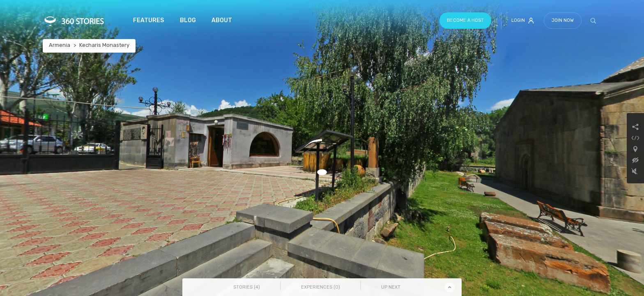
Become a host (465, 20)
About (222, 20)
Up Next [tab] (391, 287)
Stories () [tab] (247, 287)
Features (148, 20)
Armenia (60, 45)
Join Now (563, 20)
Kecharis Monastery (104, 45)
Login (523, 21)
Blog (188, 20)
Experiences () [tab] (321, 287)
